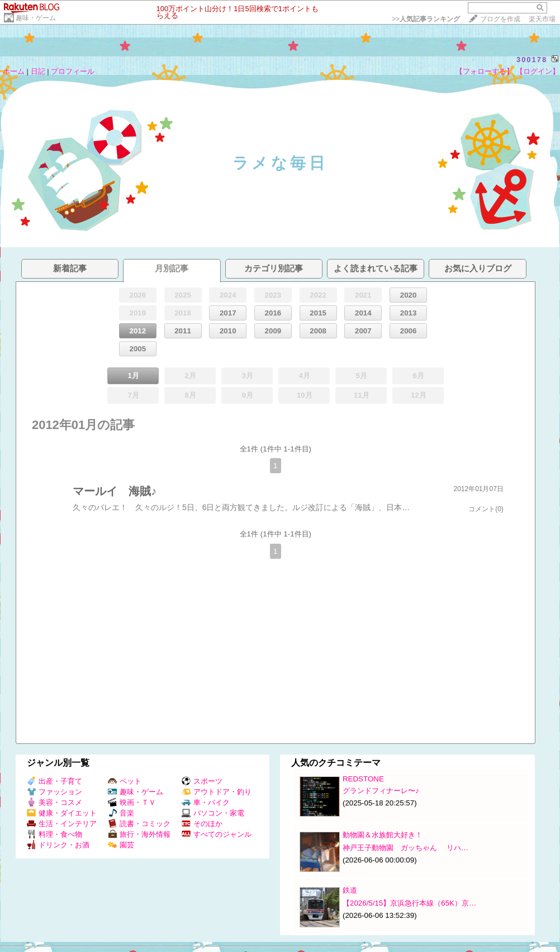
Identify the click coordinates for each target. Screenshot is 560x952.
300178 (532, 60)
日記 (38, 71)
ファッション (54, 792)
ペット (125, 781)
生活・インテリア (62, 824)
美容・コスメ (54, 802)
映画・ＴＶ (132, 802)
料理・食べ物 (54, 834)
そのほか (202, 824)
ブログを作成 (500, 19)
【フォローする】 (485, 71)
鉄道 (350, 890)
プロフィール (73, 71)
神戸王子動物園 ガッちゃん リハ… (405, 848)
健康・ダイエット (62, 813)
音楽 (121, 813)
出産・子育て (54, 781)
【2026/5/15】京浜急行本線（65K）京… (409, 903)
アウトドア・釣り (217, 792)
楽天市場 (542, 19)
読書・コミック (139, 824)
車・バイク (206, 802)
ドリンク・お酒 (58, 845)
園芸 (121, 845)
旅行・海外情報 (139, 834)
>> (426, 19)
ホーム (14, 71)
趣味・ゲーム (36, 18)
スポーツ (202, 781)
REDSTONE (363, 779)
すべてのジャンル (217, 834)
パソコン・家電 (213, 813)
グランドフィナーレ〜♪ (381, 791)
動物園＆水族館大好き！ (383, 835)
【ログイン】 (538, 71)
